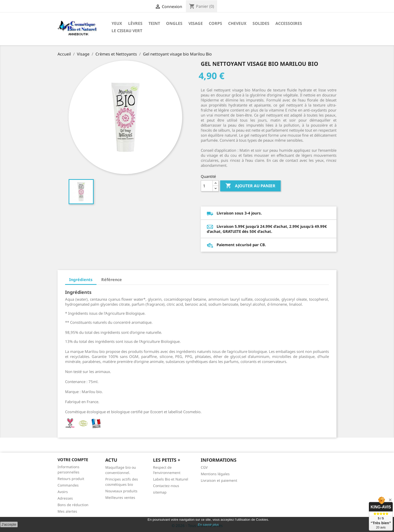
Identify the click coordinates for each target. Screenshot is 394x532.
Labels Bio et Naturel (171, 479)
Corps (215, 23)
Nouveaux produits (121, 491)
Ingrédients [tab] (81, 280)
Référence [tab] (112, 280)
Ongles (174, 23)
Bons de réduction (73, 505)
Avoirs (63, 492)
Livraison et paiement (219, 480)
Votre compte (73, 460)
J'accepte (9, 524)
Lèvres (135, 23)
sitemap (160, 492)
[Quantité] (207, 186)
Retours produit (71, 479)
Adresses (65, 498)
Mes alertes (67, 511)
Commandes (68, 485)
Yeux (117, 23)
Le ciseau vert (127, 31)
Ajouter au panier (250, 186)
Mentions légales (215, 474)
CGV (204, 467)
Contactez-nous (166, 486)
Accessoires (289, 23)
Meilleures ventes (120, 497)
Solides (261, 23)
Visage (196, 23)
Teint (154, 23)
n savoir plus (209, 525)
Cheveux (237, 23)
